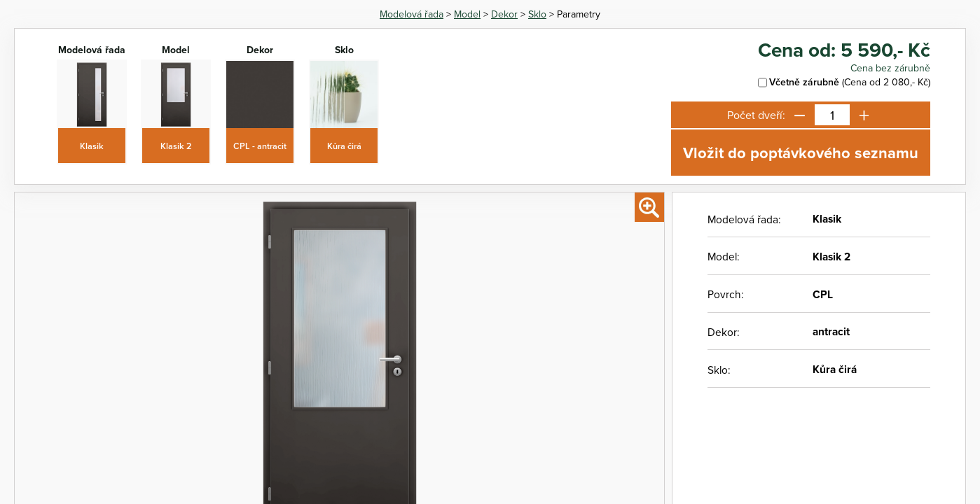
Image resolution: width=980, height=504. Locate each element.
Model (467, 14)
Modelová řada (412, 14)
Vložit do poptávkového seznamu (801, 153)
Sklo (537, 14)
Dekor (504, 14)
